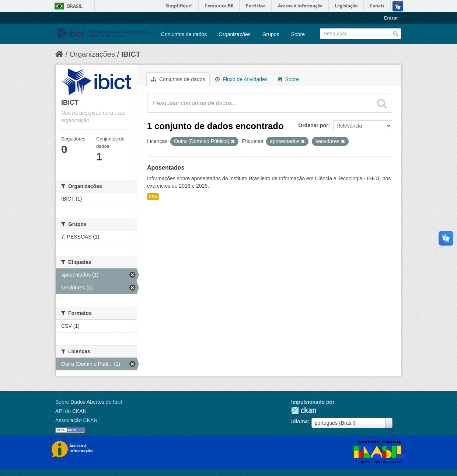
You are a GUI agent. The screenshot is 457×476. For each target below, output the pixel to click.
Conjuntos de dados (184, 34)
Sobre (298, 34)
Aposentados (166, 168)
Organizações (234, 34)
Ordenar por (313, 125)
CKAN (304, 410)
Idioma (299, 421)
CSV (153, 197)
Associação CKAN (76, 420)
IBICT (131, 54)
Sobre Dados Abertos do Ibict (89, 402)
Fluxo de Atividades (241, 79)
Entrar (391, 18)
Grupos (271, 34)
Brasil (75, 6)
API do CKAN (71, 411)
